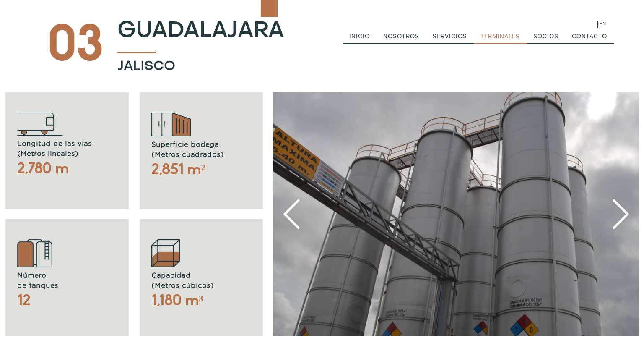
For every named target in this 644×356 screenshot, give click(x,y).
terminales (500, 37)
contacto (589, 37)
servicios (450, 37)
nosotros (401, 37)
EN (603, 24)
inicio (360, 37)
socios (546, 37)
